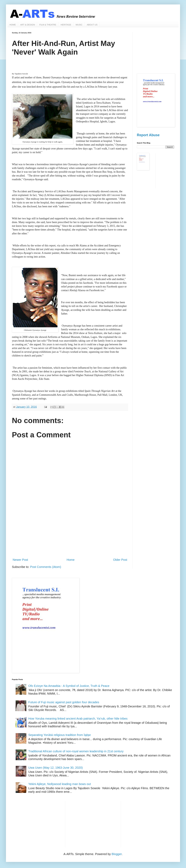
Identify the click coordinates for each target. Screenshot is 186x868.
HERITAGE (66, 25)
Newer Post (20, 560)
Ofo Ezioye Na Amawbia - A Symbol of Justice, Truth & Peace (69, 686)
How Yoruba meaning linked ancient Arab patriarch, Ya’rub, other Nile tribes (78, 719)
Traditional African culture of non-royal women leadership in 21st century (76, 751)
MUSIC (79, 25)
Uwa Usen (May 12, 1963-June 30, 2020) (56, 768)
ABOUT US (92, 25)
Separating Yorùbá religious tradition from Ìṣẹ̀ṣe (60, 735)
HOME (13, 25)
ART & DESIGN (28, 25)
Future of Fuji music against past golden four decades (64, 702)
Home (71, 560)
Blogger (117, 854)
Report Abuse (148, 135)
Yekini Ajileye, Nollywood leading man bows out (60, 784)
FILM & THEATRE (48, 25)
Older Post (120, 560)
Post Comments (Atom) (46, 567)
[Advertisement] (70, 531)
